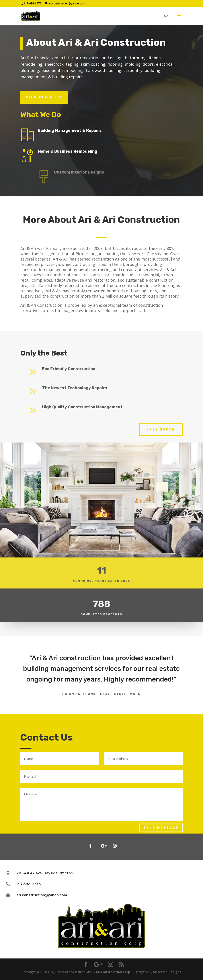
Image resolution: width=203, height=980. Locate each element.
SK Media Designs (167, 972)
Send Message (161, 828)
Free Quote (161, 430)
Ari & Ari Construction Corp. (109, 972)
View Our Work (44, 97)
